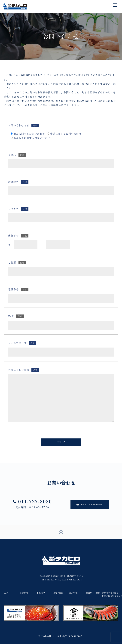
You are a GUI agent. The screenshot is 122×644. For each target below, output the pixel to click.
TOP (6, 593)
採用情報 (73, 593)
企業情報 (24, 593)
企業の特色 (58, 593)
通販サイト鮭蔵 (93, 593)
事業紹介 (41, 593)
